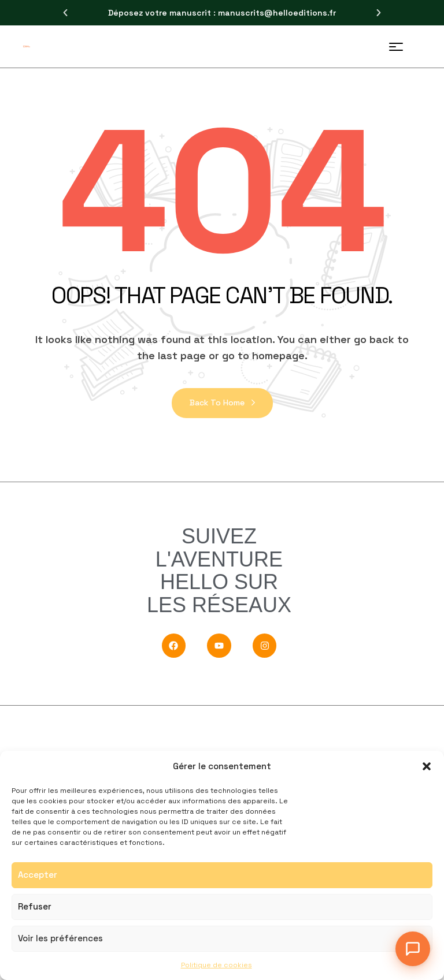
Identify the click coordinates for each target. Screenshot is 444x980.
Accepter (38, 875)
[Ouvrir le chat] (413, 949)
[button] (427, 766)
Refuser (35, 906)
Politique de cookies (217, 965)
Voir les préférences (60, 938)
